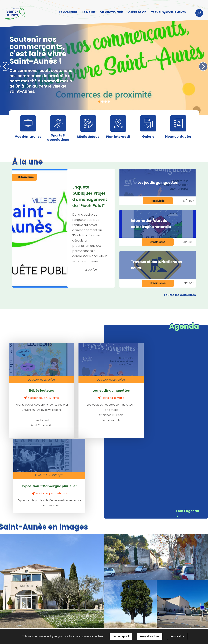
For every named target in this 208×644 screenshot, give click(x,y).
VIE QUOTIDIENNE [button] (111, 12)
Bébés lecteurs (34, 385)
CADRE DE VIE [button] (136, 12)
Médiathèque (88, 137)
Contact (59, 626)
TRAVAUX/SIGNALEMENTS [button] (167, 12)
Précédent (5, 66)
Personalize (177, 636)
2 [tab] (102, 102)
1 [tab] (99, 102)
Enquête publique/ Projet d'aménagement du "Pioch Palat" (90, 196)
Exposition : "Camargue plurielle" (142, 388)
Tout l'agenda (187, 435)
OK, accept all (121, 636)
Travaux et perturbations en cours (156, 265)
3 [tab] (106, 102)
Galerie (148, 136)
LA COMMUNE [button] (67, 12)
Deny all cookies (150, 636)
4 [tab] (109, 102)
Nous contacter (178, 136)
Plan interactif (118, 137)
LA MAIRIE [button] (88, 12)
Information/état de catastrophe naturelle (151, 224)
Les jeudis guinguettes (158, 183)
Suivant (203, 66)
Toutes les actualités (180, 295)
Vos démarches (28, 136)
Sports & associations (58, 137)
